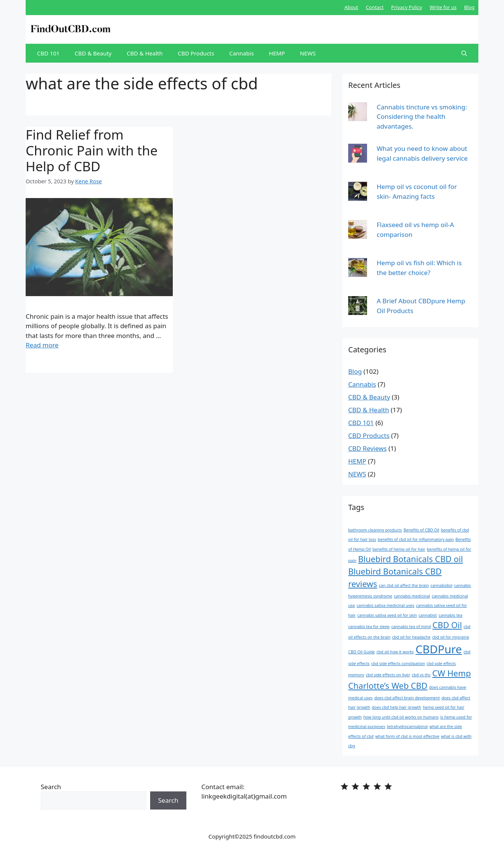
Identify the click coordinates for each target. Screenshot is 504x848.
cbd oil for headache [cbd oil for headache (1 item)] (411, 637)
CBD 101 (48, 53)
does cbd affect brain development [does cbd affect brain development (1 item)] (407, 698)
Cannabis (242, 53)
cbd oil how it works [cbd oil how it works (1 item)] (395, 652)
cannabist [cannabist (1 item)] (428, 615)
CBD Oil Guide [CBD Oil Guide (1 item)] (361, 652)
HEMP (277, 53)
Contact (375, 7)
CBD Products (196, 53)
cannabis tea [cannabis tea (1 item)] (450, 615)
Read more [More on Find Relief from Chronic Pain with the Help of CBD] (42, 345)
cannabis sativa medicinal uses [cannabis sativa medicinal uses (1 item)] (385, 605)
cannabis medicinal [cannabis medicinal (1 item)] (412, 596)
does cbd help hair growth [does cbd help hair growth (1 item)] (397, 707)
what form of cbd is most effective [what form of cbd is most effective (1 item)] (407, 736)
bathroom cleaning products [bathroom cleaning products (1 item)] (375, 530)
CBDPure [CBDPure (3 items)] (439, 649)
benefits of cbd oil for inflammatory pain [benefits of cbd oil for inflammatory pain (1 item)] (416, 539)
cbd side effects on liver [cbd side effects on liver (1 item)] (388, 675)
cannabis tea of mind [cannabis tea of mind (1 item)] (411, 627)
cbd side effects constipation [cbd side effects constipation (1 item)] (398, 664)
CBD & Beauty (93, 53)
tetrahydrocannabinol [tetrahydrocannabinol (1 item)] (407, 727)
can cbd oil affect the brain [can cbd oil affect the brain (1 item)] (404, 585)
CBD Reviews (367, 448)
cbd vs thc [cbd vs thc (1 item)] (421, 675)
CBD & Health (145, 53)
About (351, 7)
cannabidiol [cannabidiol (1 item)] (441, 585)
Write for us (443, 7)
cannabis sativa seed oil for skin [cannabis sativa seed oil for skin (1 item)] (387, 615)
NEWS (308, 53)
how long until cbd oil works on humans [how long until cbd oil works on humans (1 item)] (401, 717)
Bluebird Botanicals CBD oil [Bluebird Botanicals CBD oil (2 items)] (410, 559)
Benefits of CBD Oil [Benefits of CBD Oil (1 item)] (422, 530)
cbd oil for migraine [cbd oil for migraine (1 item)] (451, 637)
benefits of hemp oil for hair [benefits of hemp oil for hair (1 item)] (399, 549)
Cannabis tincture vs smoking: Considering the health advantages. (422, 117)
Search (51, 787)
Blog (469, 7)
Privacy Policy (407, 7)
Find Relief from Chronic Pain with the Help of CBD (92, 150)
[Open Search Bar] (464, 53)
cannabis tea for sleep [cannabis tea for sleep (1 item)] (369, 627)
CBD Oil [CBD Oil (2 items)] (447, 625)
